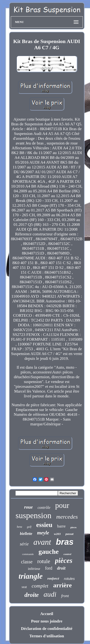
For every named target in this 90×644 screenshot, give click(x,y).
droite (32, 595)
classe (27, 562)
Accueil (47, 614)
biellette (26, 534)
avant (42, 542)
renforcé (53, 579)
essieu (44, 525)
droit (61, 568)
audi (50, 594)
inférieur (34, 569)
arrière (62, 585)
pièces (64, 561)
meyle (43, 533)
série (24, 544)
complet (40, 586)
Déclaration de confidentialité (47, 629)
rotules (69, 579)
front (65, 596)
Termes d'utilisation (47, 636)
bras (65, 542)
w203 (57, 534)
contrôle (44, 508)
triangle (31, 576)
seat (24, 587)
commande (28, 554)
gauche (48, 552)
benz (19, 527)
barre (61, 526)
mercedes (67, 517)
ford (49, 568)
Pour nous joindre (47, 621)
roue (29, 507)
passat (69, 534)
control (67, 554)
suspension (33, 515)
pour (62, 505)
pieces (73, 527)
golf (29, 527)
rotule (44, 561)
